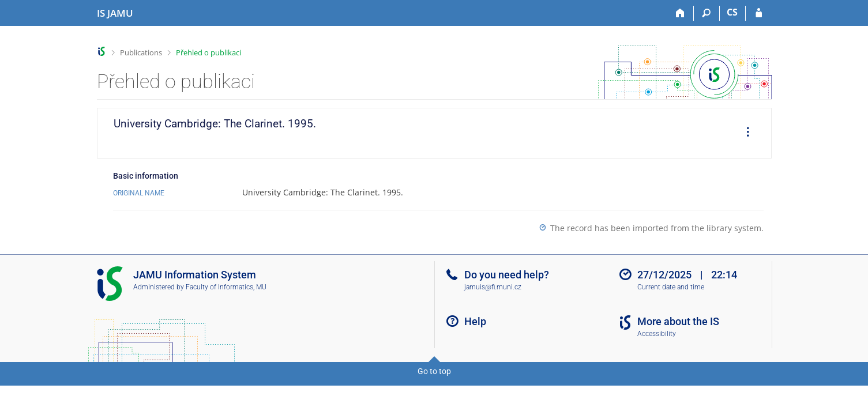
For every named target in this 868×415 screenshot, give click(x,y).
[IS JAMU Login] (759, 13)
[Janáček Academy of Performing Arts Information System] (115, 13)
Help (475, 321)
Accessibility (657, 334)
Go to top (434, 371)
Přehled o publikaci (208, 52)
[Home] (681, 13)
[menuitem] (744, 133)
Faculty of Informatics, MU (226, 287)
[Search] (707, 13)
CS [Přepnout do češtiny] (732, 12)
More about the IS (678, 321)
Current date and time (671, 287)
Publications (141, 52)
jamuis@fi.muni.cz (493, 287)
